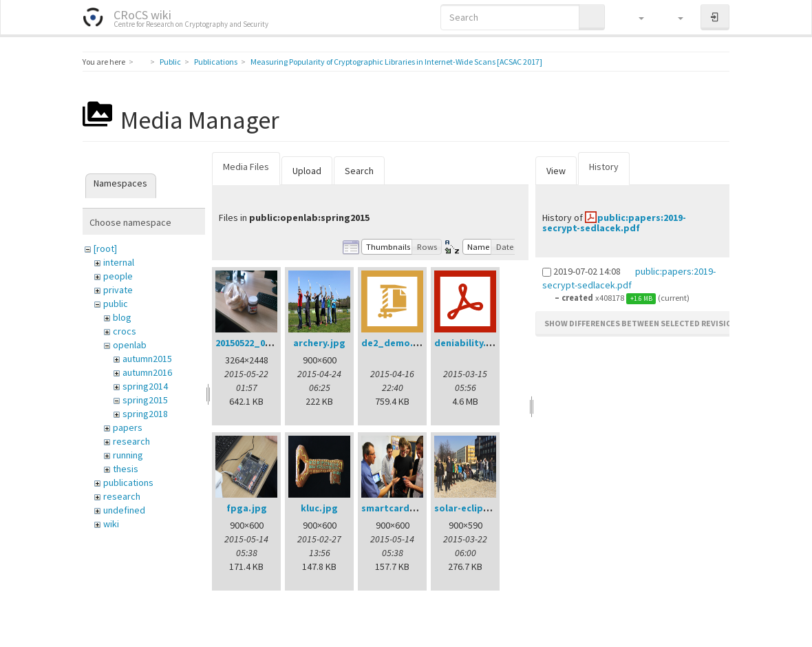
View (556, 171)
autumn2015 (147, 359)
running (128, 455)
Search (359, 171)
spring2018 (145, 414)
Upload (307, 171)
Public (170, 62)
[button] (635, 17)
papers (128, 427)
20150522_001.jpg (254, 343)
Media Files (246, 167)
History (604, 167)
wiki (111, 524)
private (118, 290)
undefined (124, 510)
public (116, 304)
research (131, 441)
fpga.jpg (247, 508)
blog (122, 317)
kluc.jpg (319, 508)
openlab (130, 345)
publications (128, 482)
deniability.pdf (468, 343)
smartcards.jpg (397, 508)
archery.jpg (319, 343)
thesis (126, 469)
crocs (125, 331)
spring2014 (145, 386)
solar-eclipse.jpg (473, 508)
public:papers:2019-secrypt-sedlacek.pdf (614, 223)
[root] (105, 248)
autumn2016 (147, 372)
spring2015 (145, 400)
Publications (216, 62)
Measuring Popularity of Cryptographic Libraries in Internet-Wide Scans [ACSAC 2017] (396, 62)
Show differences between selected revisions (643, 323)
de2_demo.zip (394, 343)
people (118, 276)
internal (119, 262)
